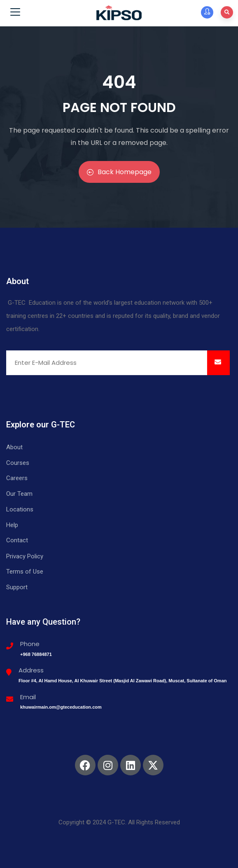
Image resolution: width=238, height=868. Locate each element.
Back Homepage (119, 172)
